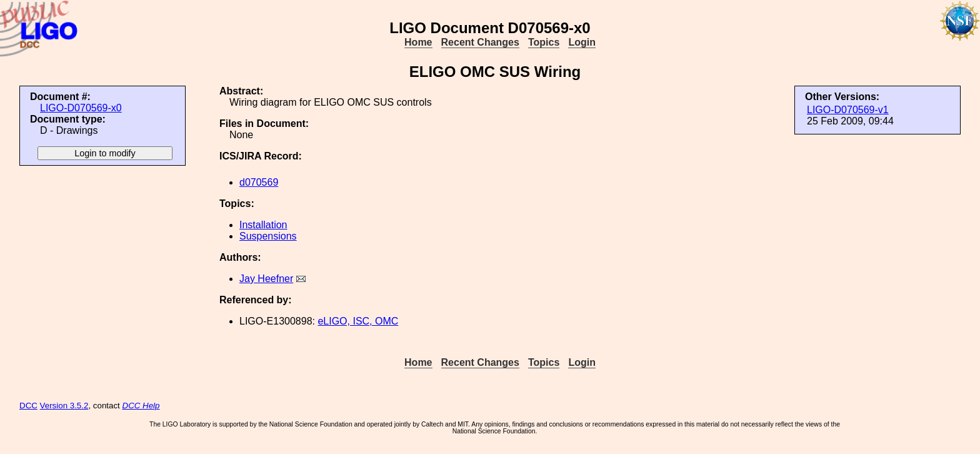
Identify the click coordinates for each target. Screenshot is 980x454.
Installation (263, 225)
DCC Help (141, 406)
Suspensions (268, 236)
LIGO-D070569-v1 (848, 110)
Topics (544, 42)
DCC (28, 406)
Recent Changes (480, 42)
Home (418, 42)
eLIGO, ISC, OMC (358, 321)
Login (582, 42)
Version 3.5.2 (64, 406)
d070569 (259, 182)
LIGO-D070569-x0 (81, 108)
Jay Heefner (266, 279)
